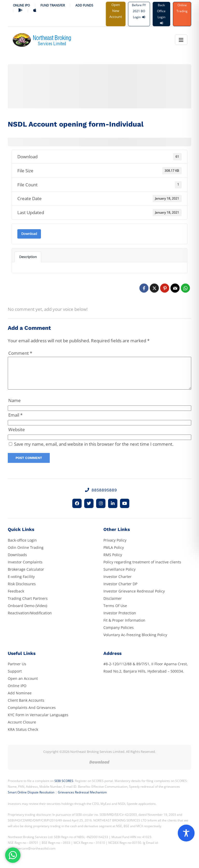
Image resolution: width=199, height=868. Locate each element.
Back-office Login (22, 546)
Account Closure (22, 728)
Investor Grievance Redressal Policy (134, 597)
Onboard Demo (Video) (27, 612)
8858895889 (101, 496)
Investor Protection (120, 619)
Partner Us (17, 670)
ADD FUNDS (84, 5)
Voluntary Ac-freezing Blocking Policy (135, 641)
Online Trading (182, 8)
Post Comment (29, 464)
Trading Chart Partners (28, 605)
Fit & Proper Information (124, 626)
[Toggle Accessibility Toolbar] (186, 833)
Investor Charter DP (120, 590)
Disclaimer (113, 605)
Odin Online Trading (26, 554)
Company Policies (119, 634)
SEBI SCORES (64, 787)
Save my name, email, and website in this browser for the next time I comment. (94, 450)
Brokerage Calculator (26, 576)
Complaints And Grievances (32, 714)
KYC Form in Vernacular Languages (38, 721)
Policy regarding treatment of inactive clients (142, 568)
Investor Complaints (25, 568)
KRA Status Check (23, 736)
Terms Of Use (115, 612)
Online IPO (21, 5)
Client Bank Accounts (26, 706)
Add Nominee (20, 699)
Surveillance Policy (119, 576)
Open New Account (116, 11)
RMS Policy (113, 561)
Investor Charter (118, 583)
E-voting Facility (21, 583)
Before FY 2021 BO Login (139, 11)
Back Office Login (161, 14)
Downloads (17, 561)
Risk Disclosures (22, 590)
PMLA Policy (114, 554)
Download (29, 234)
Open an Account (23, 685)
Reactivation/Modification (30, 619)
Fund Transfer (53, 5)
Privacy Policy (115, 546)
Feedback (16, 597)
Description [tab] (28, 257)
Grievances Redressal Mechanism (82, 798)
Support (15, 677)
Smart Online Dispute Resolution (31, 798)
